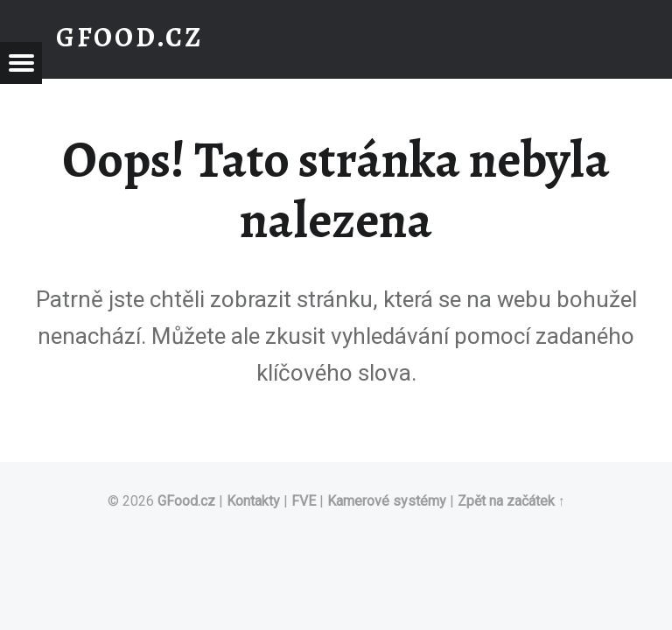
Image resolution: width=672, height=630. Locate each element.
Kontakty (253, 501)
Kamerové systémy (387, 501)
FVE (304, 501)
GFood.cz (186, 501)
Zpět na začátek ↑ (511, 501)
